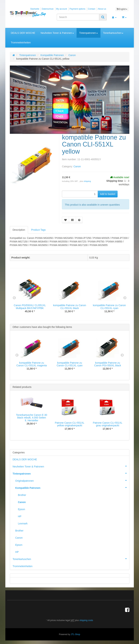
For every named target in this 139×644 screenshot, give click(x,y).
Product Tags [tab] (38, 230)
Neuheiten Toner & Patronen (57, 33)
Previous (14, 298)
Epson (22, 509)
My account (62, 9)
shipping (87, 181)
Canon (77, 166)
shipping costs (86, 620)
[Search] (78, 17)
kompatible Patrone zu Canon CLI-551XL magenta (32, 364)
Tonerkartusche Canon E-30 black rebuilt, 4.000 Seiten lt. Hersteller (32, 418)
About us (102, 9)
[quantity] (80, 194)
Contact (92, 9)
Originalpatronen (72, 480)
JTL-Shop (75, 634)
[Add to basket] (108, 194)
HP (20, 516)
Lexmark (23, 523)
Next (125, 298)
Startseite (35, 9)
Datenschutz (48, 9)
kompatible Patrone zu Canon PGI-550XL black (108, 364)
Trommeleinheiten (21, 43)
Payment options (78, 9)
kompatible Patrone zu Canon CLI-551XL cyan (109, 307)
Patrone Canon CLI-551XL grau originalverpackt (108, 424)
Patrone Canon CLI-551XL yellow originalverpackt (70, 424)
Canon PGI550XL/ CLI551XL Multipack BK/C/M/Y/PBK (30, 307)
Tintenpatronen (89, 33)
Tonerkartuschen (113, 33)
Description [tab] (19, 230)
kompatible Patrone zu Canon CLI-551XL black (70, 307)
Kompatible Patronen (72, 488)
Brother (22, 495)
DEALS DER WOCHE (23, 33)
